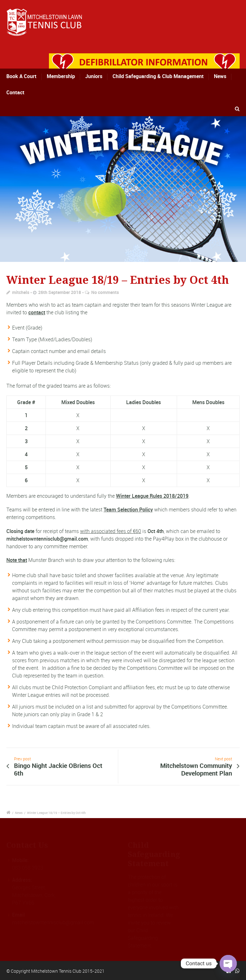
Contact (15, 92)
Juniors (94, 76)
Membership (62, 76)
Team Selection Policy (128, 510)
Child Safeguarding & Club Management (158, 76)
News (220, 76)
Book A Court (28, 76)
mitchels (21, 292)
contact (37, 312)
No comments (105, 292)
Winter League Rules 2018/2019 (152, 496)
